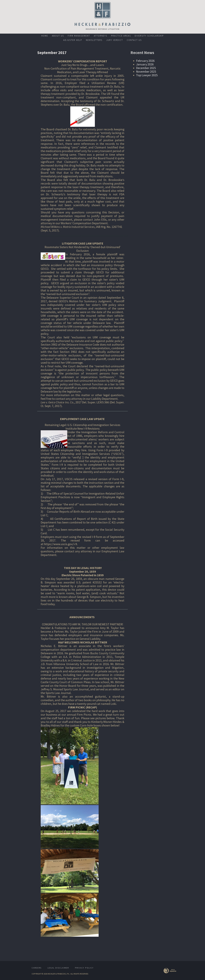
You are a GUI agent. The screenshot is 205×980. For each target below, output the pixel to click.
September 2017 (52, 52)
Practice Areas (121, 36)
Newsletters (94, 40)
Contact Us (134, 40)
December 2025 (146, 68)
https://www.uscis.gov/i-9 (60, 544)
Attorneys (101, 36)
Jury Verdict (115, 40)
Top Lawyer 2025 (147, 75)
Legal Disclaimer (58, 968)
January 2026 (145, 64)
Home (45, 36)
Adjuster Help (73, 40)
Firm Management (79, 36)
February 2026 (145, 61)
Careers (37, 968)
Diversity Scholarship (149, 36)
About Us (58, 36)
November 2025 (146, 72)
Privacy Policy (84, 968)
